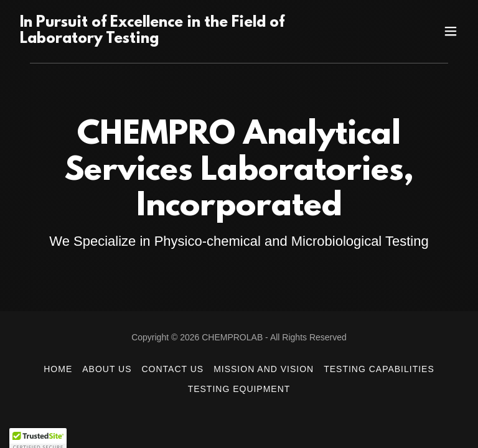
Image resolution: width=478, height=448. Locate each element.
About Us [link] (107, 369)
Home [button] (58, 369)
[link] (172, 40)
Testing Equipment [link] (239, 389)
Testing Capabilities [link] (379, 369)
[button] (451, 31)
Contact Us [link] (173, 369)
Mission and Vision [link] (264, 369)
